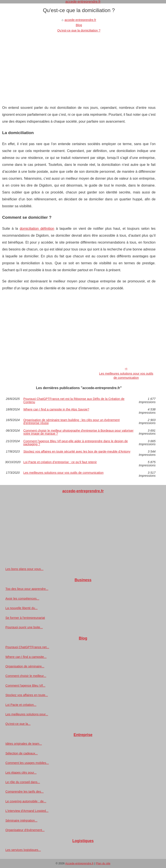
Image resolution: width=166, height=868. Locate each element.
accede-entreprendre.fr (80, 20)
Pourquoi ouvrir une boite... (24, 627)
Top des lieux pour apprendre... (27, 589)
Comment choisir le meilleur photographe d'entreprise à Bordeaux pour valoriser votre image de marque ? (78, 432)
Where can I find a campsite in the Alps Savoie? (56, 409)
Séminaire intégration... (21, 820)
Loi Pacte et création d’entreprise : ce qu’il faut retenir (60, 462)
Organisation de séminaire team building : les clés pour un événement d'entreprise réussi (72, 422)
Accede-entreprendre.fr (80, 863)
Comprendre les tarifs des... (25, 792)
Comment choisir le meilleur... (26, 676)
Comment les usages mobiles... (27, 763)
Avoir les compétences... (22, 599)
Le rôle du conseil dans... (23, 782)
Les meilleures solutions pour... (27, 714)
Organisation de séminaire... (25, 666)
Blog (79, 25)
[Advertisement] (79, 65)
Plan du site (103, 863)
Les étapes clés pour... (21, 773)
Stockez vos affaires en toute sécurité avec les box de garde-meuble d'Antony (77, 452)
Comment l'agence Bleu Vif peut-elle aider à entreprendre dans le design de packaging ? (76, 443)
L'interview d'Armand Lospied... (27, 811)
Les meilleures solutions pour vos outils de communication (126, 376)
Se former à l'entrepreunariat (25, 618)
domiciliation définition (37, 229)
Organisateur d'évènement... (25, 830)
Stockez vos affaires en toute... (27, 695)
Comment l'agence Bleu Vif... (25, 686)
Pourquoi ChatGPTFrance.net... (27, 647)
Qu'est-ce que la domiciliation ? (79, 30)
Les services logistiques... (23, 850)
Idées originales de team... (24, 744)
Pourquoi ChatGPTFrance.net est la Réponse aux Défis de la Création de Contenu (74, 400)
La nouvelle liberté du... (22, 608)
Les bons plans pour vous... (24, 569)
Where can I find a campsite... (26, 657)
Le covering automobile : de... (26, 801)
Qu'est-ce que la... (18, 724)
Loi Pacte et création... (21, 705)
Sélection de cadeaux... (22, 753)
